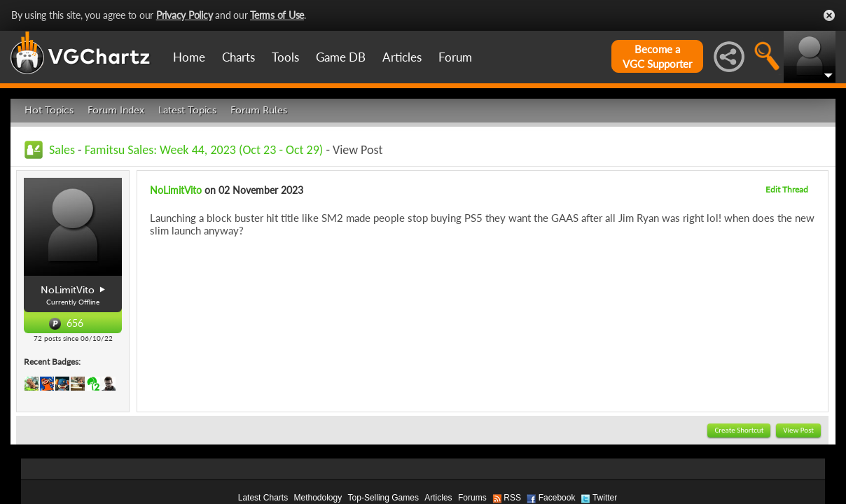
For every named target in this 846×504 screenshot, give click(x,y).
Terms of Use (277, 15)
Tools (285, 57)
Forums (472, 498)
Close (829, 15)
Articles (402, 57)
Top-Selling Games (383, 498)
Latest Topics (187, 110)
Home (189, 57)
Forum (455, 57)
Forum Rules (259, 110)
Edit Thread (787, 189)
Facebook (557, 498)
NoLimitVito (176, 190)
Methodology (318, 498)
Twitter (605, 498)
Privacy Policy (185, 15)
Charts (238, 57)
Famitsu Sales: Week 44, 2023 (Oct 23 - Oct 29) (204, 150)
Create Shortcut (739, 430)
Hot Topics (49, 110)
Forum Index (116, 110)
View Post (798, 430)
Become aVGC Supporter (657, 56)
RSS (512, 498)
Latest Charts (263, 498)
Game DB (341, 57)
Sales (62, 150)
